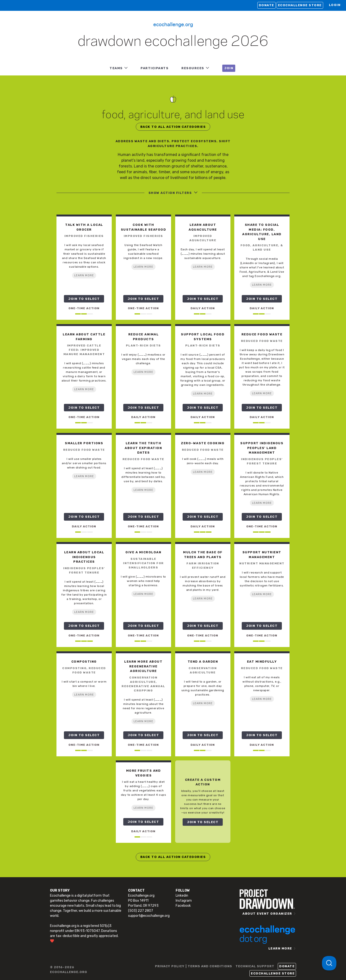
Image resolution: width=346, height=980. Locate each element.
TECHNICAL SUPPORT (255, 966)
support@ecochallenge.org (149, 916)
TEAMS (116, 68)
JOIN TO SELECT (84, 299)
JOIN (229, 68)
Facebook (183, 906)
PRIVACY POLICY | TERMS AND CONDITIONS (194, 966)
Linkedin (182, 896)
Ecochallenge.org (173, 24)
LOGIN (335, 5)
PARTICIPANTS (154, 68)
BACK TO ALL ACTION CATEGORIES (173, 127)
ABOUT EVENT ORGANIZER (267, 914)
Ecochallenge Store (300, 5)
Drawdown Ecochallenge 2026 (173, 42)
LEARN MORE (84, 275)
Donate (266, 5)
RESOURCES (193, 68)
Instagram (184, 901)
